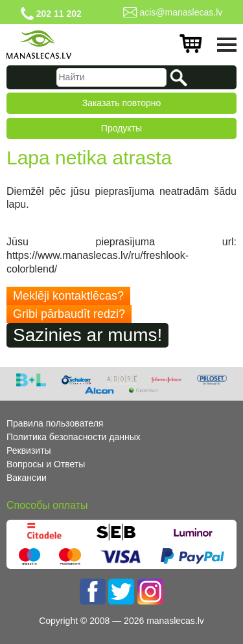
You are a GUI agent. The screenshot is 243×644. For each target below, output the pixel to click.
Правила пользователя (55, 423)
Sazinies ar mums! (87, 335)
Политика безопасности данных (74, 437)
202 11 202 (59, 14)
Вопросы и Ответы (46, 464)
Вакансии (27, 478)
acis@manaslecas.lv (181, 12)
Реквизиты (29, 450)
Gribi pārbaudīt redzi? (69, 314)
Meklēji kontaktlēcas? (68, 296)
